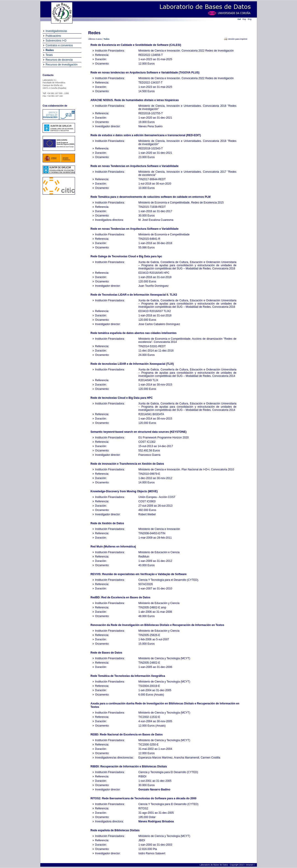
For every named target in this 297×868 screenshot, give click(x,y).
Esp (244, 19)
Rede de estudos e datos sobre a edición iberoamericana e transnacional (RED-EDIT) (146, 135)
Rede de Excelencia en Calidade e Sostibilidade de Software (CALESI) (136, 45)
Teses (49, 55)
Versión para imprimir (238, 39)
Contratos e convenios (59, 45)
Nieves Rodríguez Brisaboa (156, 821)
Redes (50, 50)
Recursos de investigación (62, 65)
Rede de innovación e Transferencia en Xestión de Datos (127, 464)
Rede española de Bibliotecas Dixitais (115, 830)
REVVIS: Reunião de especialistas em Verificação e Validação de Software (139, 574)
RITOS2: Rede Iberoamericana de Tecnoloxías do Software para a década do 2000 (143, 798)
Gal (239, 19)
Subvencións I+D (56, 41)
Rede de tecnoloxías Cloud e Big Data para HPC (122, 398)
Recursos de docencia (59, 60)
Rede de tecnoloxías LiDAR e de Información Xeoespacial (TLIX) (132, 364)
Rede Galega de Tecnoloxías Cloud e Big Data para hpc (126, 256)
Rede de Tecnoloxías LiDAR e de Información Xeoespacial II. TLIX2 (134, 295)
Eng (250, 19)
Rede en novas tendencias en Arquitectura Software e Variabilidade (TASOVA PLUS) (145, 73)
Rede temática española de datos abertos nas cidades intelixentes (133, 333)
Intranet (250, 865)
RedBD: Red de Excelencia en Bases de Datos (120, 597)
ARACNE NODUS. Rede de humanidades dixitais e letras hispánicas (135, 100)
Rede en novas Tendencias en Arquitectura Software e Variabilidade (134, 166)
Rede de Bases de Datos (106, 653)
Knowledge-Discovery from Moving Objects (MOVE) (124, 491)
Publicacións (53, 36)
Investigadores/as (56, 31)
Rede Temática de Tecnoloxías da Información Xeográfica (128, 676)
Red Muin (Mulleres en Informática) (113, 547)
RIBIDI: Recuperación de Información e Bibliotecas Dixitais (129, 766)
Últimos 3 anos (95, 39)
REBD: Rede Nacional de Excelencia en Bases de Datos (127, 735)
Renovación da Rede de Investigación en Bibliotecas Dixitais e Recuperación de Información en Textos (157, 625)
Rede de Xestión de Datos (107, 523)
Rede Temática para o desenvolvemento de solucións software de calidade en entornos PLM (151, 197)
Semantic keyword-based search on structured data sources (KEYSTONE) (138, 432)
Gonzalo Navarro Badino (154, 790)
